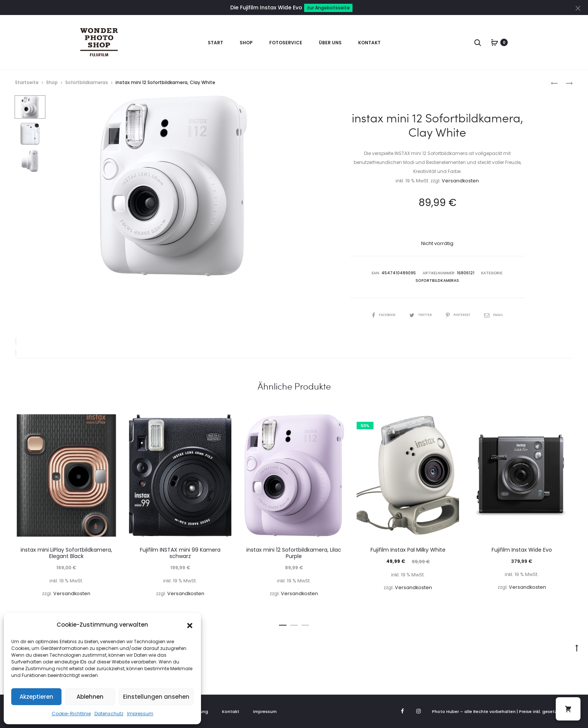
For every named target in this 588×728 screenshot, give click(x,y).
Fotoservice (286, 43)
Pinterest (461, 315)
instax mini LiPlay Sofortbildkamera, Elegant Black (66, 553)
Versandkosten (460, 181)
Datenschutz (109, 714)
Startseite (27, 82)
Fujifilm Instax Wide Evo (522, 550)
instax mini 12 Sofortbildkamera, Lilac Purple (294, 553)
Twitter (420, 315)
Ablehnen (90, 697)
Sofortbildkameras (87, 82)
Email (499, 315)
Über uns (330, 43)
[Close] (579, 8)
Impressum (140, 714)
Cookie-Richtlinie (71, 714)
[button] (190, 625)
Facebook (379, 315)
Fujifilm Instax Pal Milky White (408, 550)
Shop (246, 43)
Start (215, 43)
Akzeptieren (36, 697)
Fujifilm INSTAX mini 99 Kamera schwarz (180, 553)
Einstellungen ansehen (156, 697)
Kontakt (369, 43)
